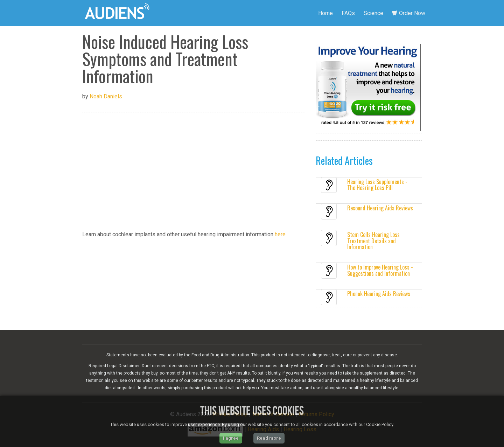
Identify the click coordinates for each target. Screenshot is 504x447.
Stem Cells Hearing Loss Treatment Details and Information (373, 241)
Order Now (409, 13)
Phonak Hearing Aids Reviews (379, 294)
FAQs (348, 13)
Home (325, 13)
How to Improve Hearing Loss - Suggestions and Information (380, 270)
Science (373, 13)
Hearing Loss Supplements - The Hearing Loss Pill (377, 185)
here (280, 234)
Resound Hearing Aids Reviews (380, 208)
